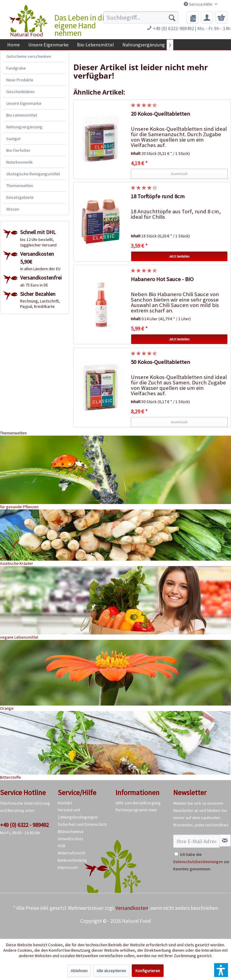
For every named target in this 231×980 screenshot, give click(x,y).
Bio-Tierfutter (18, 150)
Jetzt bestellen (179, 256)
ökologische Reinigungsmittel (33, 174)
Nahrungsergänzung (24, 127)
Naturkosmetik (20, 162)
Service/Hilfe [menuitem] (199, 4)
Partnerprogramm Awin (136, 810)
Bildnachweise (71, 831)
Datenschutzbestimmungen (198, 862)
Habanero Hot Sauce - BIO (162, 279)
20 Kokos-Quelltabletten (160, 114)
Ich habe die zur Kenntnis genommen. (201, 862)
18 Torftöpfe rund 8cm (158, 196)
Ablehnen (79, 971)
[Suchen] (172, 17)
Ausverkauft (179, 174)
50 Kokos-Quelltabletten (160, 362)
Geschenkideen (20, 92)
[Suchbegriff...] (141, 17)
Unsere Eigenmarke (24, 103)
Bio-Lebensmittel (22, 115)
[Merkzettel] (192, 17)
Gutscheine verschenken (29, 56)
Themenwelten (20, 186)
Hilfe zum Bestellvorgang (138, 803)
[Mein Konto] (207, 17)
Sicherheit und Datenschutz (82, 824)
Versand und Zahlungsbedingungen (78, 813)
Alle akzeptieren (111, 971)
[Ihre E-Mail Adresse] (196, 841)
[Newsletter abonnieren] (225, 841)
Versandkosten (132, 908)
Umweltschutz (71, 839)
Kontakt (65, 803)
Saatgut (13, 139)
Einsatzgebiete (20, 197)
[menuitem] (141, 17)
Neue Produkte (20, 80)
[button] (221, 970)
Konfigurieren (148, 971)
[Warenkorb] (221, 17)
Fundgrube (16, 68)
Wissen (13, 209)
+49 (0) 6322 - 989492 (24, 825)
